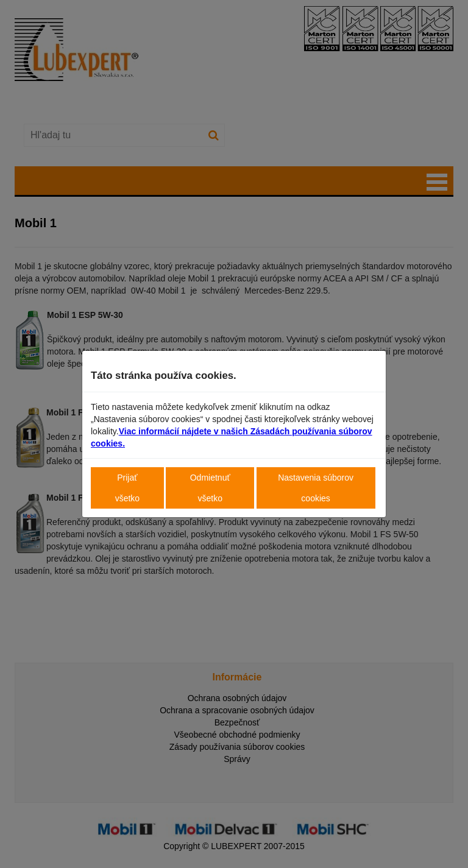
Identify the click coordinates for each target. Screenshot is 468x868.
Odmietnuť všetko (210, 488)
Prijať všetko (127, 488)
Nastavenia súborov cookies (316, 488)
